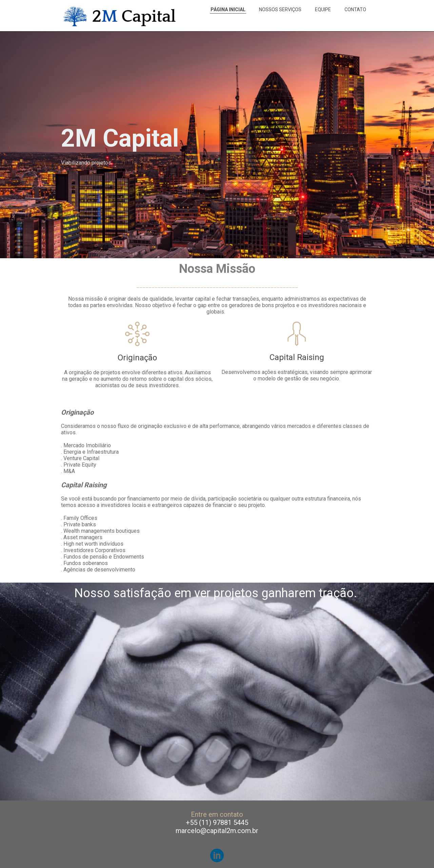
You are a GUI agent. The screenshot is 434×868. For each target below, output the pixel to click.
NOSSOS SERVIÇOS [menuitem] (280, 10)
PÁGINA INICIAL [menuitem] (228, 10)
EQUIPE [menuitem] (323, 10)
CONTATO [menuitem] (355, 10)
